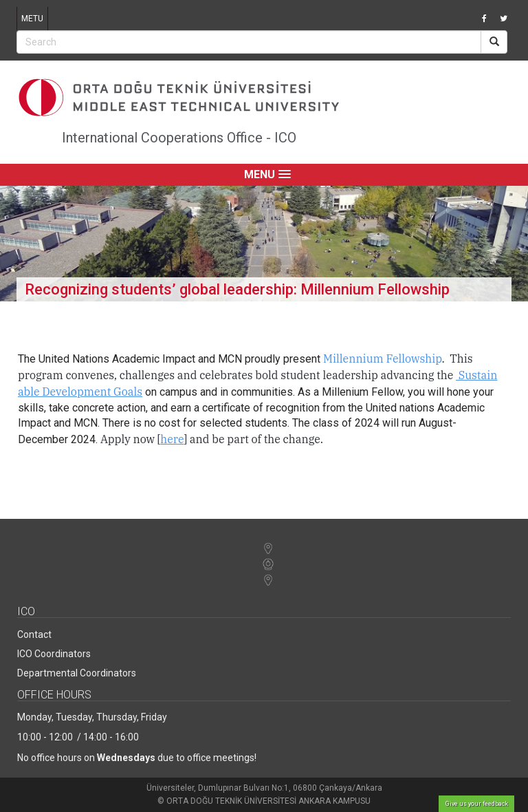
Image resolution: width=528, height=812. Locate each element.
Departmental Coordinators (77, 673)
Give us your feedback (477, 804)
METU (32, 19)
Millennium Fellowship (383, 359)
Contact (34, 634)
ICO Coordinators (54, 654)
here (172, 439)
